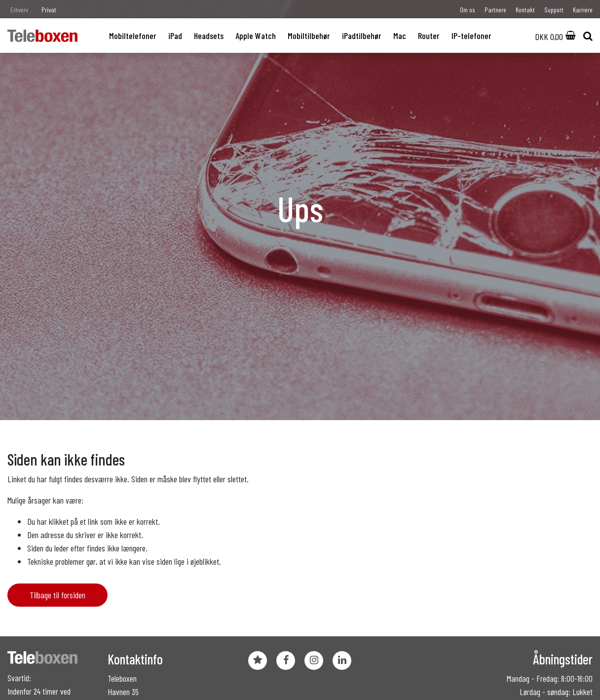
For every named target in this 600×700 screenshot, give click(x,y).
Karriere (583, 10)
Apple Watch (256, 36)
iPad (175, 36)
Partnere (495, 10)
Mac (400, 36)
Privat (49, 10)
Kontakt (525, 10)
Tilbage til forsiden (57, 595)
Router (429, 36)
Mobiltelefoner (133, 36)
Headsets (209, 36)
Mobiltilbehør (309, 36)
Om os (468, 10)
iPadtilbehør (362, 36)
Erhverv (19, 10)
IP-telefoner (471, 36)
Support (554, 10)
